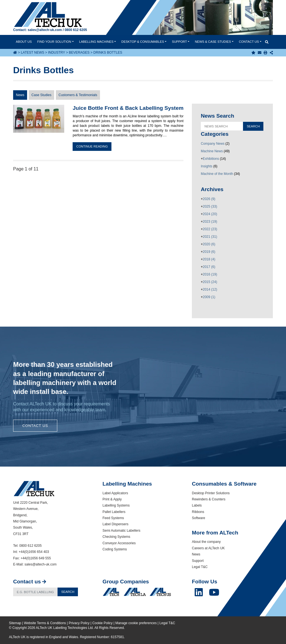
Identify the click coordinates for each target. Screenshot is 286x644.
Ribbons (198, 512)
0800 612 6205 (76, 30)
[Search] (35, 592)
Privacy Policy (79, 623)
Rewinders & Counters (209, 499)
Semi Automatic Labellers (121, 531)
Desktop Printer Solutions (211, 493)
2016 (210, 274)
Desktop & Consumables (143, 42)
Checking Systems (116, 537)
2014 (210, 289)
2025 (210, 206)
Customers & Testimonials (78, 95)
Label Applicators (115, 493)
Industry (57, 53)
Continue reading (92, 146)
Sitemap (15, 623)
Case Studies (41, 95)
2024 (210, 214)
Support (179, 42)
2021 (210, 237)
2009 (209, 297)
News (213, 42)
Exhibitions (211, 159)
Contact (249, 42)
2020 (209, 244)
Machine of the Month (217, 174)
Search (68, 592)
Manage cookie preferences (136, 623)
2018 (209, 259)
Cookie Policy (102, 623)
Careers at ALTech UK (208, 548)
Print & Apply (112, 499)
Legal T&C (200, 567)
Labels (197, 505)
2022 (210, 229)
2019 (209, 252)
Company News (213, 144)
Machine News (212, 151)
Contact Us (35, 426)
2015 (210, 282)
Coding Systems (115, 549)
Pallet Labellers (114, 512)
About (24, 42)
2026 (209, 199)
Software (198, 518)
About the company (206, 542)
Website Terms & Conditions (45, 623)
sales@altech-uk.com (45, 30)
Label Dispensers (115, 524)
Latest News (33, 53)
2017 (209, 267)
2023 (210, 222)
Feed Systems (113, 518)
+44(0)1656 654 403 (34, 552)
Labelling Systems (116, 505)
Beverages (79, 53)
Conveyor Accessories (119, 543)
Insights (207, 166)
